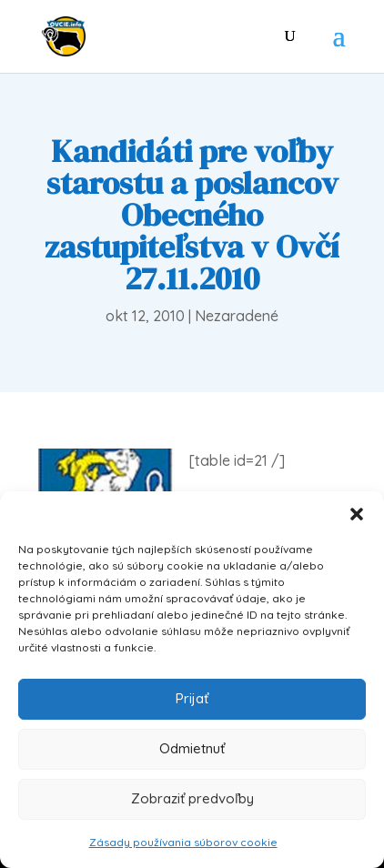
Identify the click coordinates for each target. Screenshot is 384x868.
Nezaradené (237, 316)
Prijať (192, 698)
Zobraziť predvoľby (192, 798)
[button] (357, 514)
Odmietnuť (192, 748)
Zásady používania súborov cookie (183, 842)
